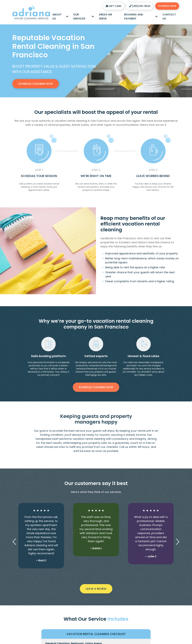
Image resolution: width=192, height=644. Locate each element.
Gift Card (114, 6)
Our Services (84, 16)
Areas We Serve (106, 16)
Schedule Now (167, 6)
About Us (60, 16)
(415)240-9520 (140, 6)
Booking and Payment (141, 16)
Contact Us (169, 16)
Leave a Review (96, 589)
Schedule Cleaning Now (36, 84)
